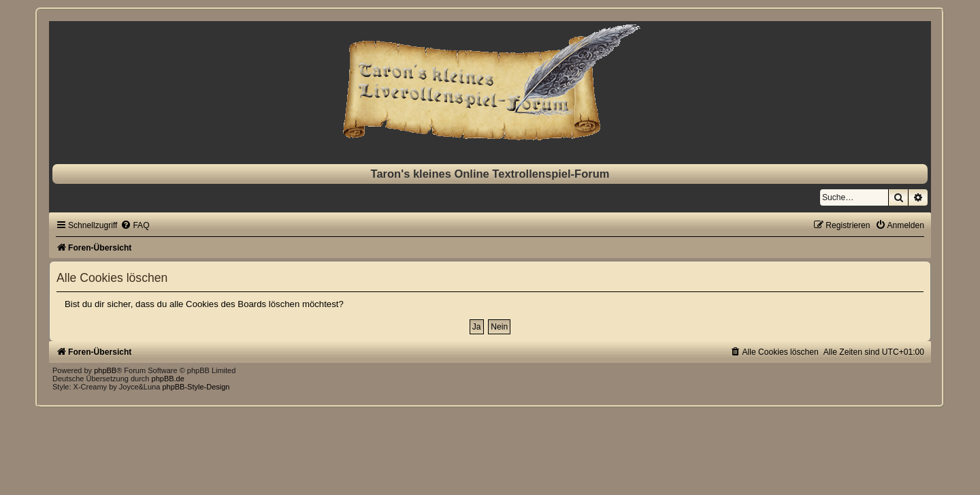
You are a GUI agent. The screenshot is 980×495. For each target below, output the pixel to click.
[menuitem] (135, 225)
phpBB (105, 370)
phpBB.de (168, 379)
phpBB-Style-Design (196, 387)
